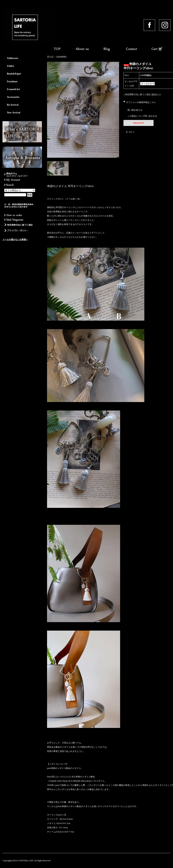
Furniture (12, 81)
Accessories (13, 97)
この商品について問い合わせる (142, 116)
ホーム (50, 56)
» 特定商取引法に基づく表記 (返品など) (142, 95)
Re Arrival (13, 105)
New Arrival (14, 113)
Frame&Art (13, 89)
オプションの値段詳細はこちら (141, 102)
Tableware (13, 58)
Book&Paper (14, 74)
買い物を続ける (135, 110)
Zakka (10, 66)
